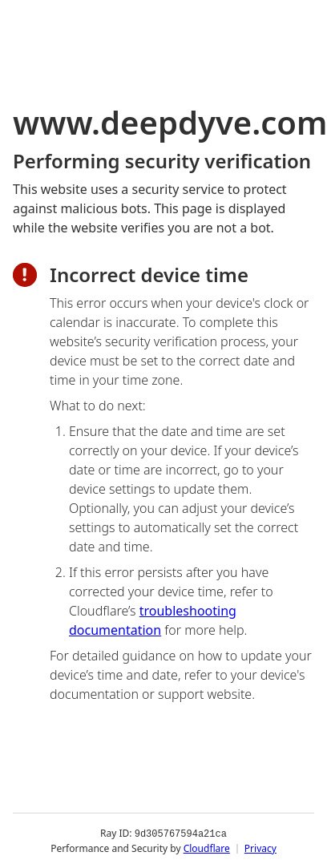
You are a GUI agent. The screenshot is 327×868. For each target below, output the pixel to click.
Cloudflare (207, 848)
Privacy (260, 848)
